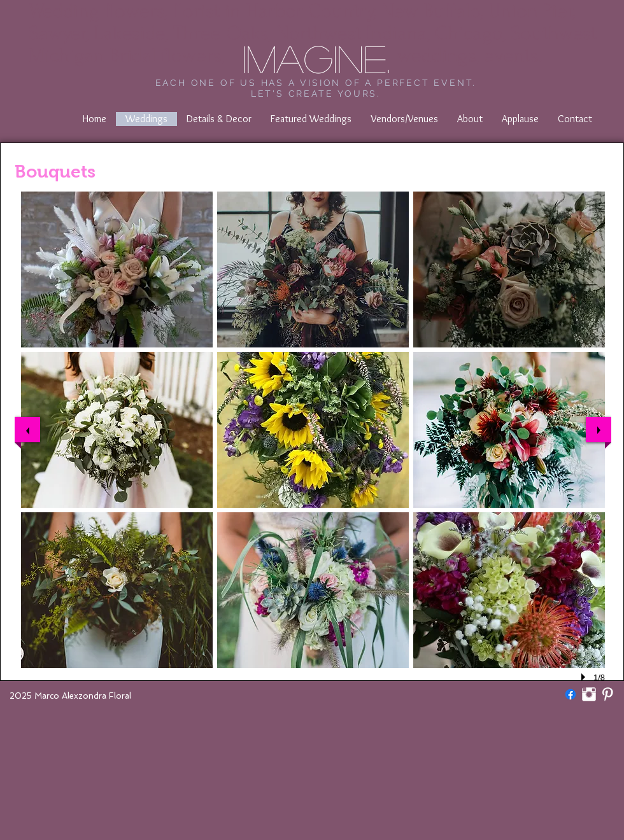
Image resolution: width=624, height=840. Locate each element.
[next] (599, 430)
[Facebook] (571, 694)
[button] (117, 269)
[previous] (27, 430)
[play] (585, 677)
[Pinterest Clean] (607, 694)
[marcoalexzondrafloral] (589, 694)
